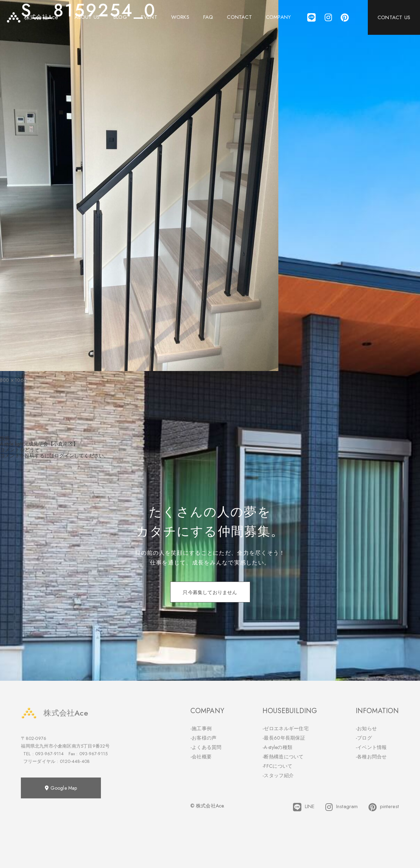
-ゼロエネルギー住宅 (286, 728)
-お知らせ (366, 728)
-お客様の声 (204, 738)
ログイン (64, 456)
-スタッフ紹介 (278, 775)
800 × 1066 (13, 380)
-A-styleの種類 (277, 747)
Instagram (342, 807)
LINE (304, 807)
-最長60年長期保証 (284, 738)
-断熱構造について (283, 757)
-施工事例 (201, 728)
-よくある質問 (206, 747)
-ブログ (364, 738)
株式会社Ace (54, 713)
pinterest (384, 807)
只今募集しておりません (210, 592)
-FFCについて (277, 766)
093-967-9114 (49, 754)
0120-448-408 (75, 761)
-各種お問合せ (371, 757)
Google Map (61, 788)
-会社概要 (201, 757)
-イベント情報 (371, 747)
